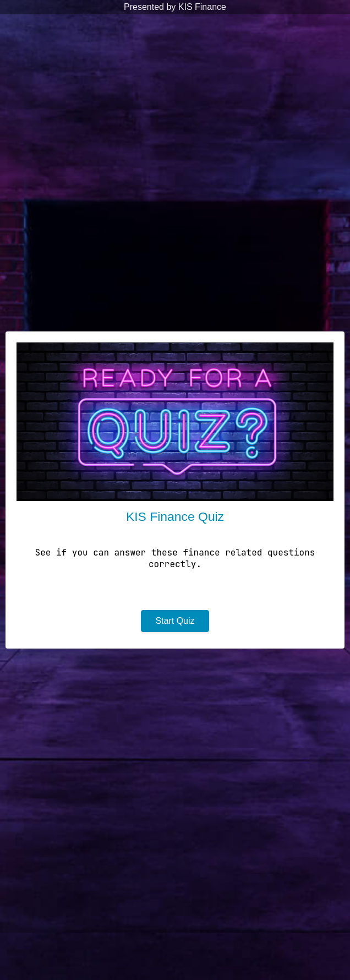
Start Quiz (175, 621)
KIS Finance (202, 7)
